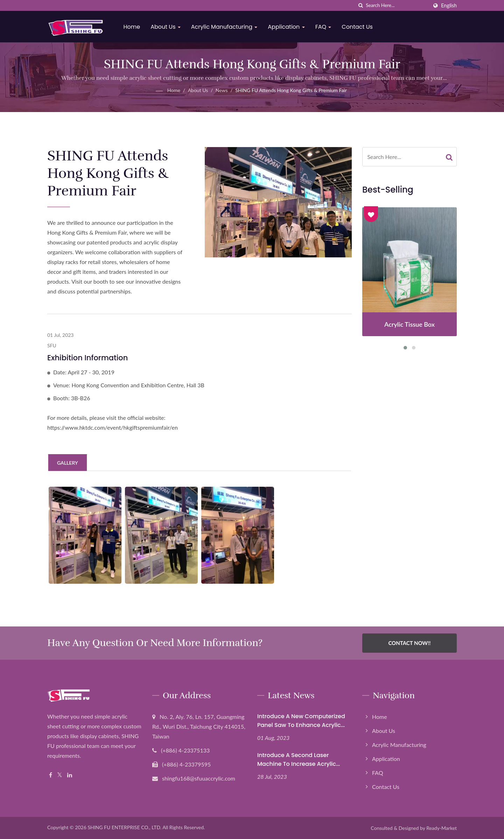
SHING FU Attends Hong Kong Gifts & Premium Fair (291, 90)
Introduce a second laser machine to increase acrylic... (299, 760)
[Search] (397, 5)
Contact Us (358, 27)
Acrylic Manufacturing (225, 27)
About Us (167, 27)
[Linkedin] (70, 775)
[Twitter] (60, 775)
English (449, 6)
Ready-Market (442, 828)
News (222, 90)
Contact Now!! (409, 643)
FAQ (324, 27)
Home (133, 27)
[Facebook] (51, 775)
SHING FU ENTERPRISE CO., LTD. (124, 827)
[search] (360, 5)
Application (288, 27)
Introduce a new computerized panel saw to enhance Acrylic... (301, 721)
